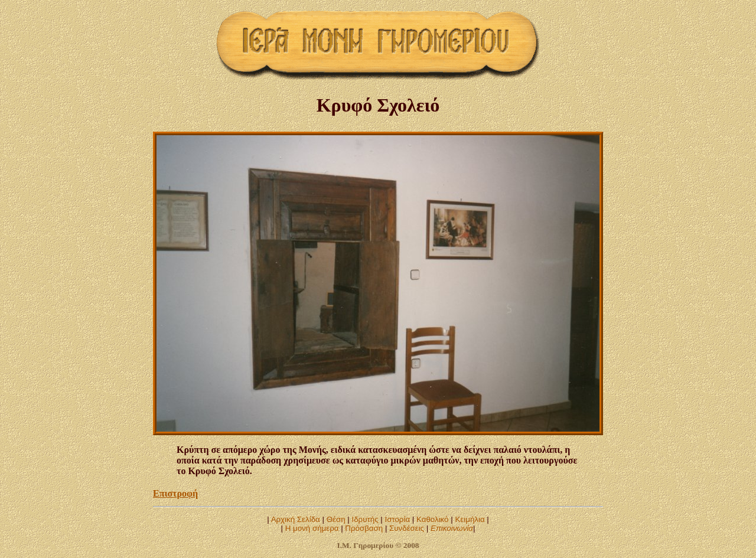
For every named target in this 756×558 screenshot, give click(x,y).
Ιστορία (397, 519)
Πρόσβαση (364, 528)
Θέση (336, 519)
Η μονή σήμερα (312, 528)
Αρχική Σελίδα (296, 519)
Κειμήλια (470, 519)
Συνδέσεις (407, 528)
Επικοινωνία (452, 528)
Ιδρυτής (365, 519)
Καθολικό (433, 519)
